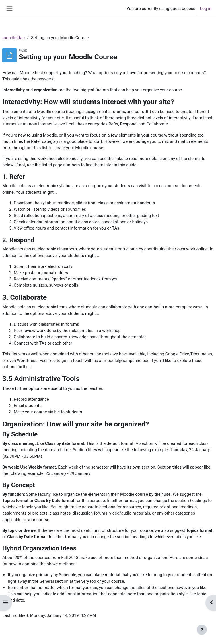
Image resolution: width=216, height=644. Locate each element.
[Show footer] (202, 630)
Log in (206, 9)
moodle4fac (14, 38)
